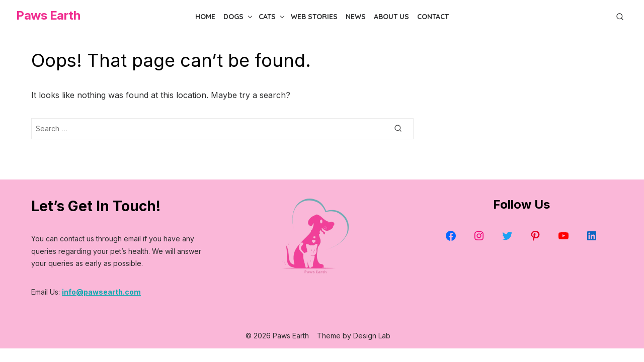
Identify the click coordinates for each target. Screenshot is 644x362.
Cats (267, 17)
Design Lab (372, 336)
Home (205, 17)
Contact (433, 17)
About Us (391, 17)
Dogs (233, 17)
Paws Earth (48, 15)
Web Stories (314, 17)
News (356, 17)
